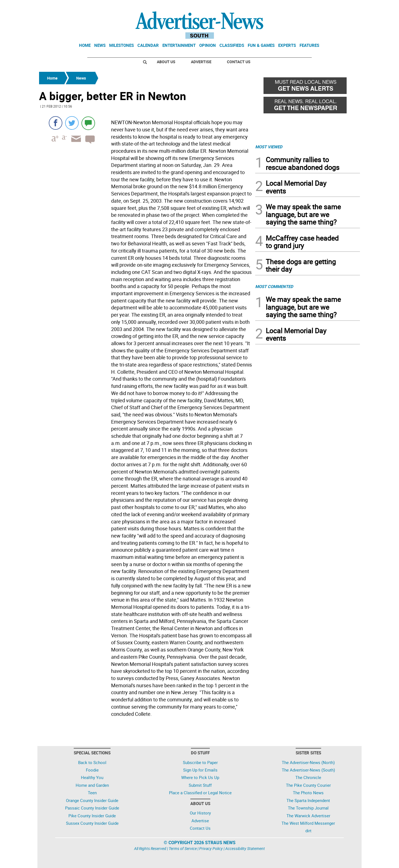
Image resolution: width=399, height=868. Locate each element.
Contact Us (239, 62)
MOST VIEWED (269, 147)
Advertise (201, 62)
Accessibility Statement (245, 848)
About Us (166, 62)
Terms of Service (183, 848)
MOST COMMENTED (274, 286)
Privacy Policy (211, 848)
